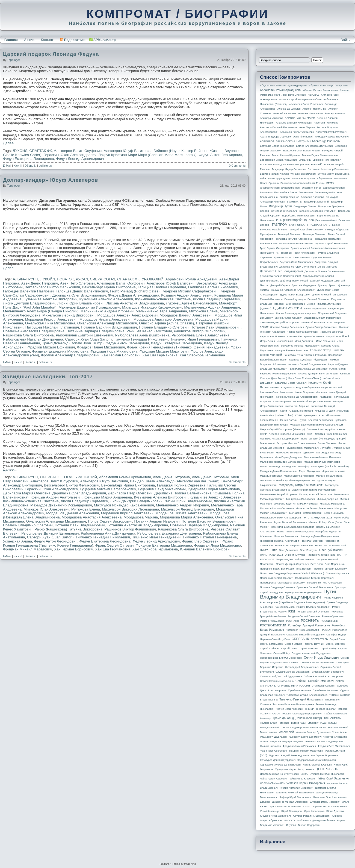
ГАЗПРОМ (280, 225)
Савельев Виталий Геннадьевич (306, 635)
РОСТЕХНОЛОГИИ (273, 625)
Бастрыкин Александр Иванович (319, 141)
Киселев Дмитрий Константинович (318, 374)
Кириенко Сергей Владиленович (307, 364)
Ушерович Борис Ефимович (305, 737)
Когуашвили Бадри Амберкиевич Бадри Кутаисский (312, 388)
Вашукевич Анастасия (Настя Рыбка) (302, 183)
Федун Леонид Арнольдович (80, 159)
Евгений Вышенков (271, 299)
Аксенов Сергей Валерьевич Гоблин (300, 99)
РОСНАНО (293, 621)
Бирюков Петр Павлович (327, 160)
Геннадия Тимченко (315, 234)
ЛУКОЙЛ (20, 151)
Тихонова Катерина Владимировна (293, 704)
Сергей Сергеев (335, 644)
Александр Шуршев (289, 109)
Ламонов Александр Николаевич (326, 429)
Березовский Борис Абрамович (278, 160)
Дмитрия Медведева (304, 285)
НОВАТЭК (65, 279)
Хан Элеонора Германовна (202, 355)
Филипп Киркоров (270, 746)
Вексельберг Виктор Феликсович (52, 287)
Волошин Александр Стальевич (317, 211)
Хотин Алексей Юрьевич (317, 765)
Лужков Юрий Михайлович (303, 448)
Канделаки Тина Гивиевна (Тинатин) (305, 355)
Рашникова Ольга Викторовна (28, 335)
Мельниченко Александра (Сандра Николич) (41, 311)
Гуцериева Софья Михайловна (214, 489)
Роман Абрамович (333, 616)
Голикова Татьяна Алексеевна (294, 239)
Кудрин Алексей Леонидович (316, 420)
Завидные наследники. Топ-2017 (48, 376)
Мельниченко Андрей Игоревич (107, 311)
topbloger (14, 60)
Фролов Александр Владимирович (70, 355)
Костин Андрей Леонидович (297, 411)
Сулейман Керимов (300, 690)
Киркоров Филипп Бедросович (278, 374)
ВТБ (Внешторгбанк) (292, 220)
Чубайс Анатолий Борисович (296, 788)
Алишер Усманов (335, 113)
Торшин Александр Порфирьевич (302, 714)
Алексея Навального (310, 113)
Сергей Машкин (294, 644)
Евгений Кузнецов (295, 299)
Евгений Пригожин (318, 299)
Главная (11, 40)
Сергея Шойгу (282, 653)
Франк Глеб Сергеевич (201, 541)
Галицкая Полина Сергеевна (162, 287)
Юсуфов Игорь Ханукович (275, 816)
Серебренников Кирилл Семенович (281, 658)
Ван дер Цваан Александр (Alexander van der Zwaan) (175, 481)
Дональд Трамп (327, 285)
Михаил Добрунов (327, 499)
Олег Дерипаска (288, 550)
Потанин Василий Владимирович (109, 327)
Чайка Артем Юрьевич (273, 779)
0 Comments (237, 166)
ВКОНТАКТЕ (294, 202)
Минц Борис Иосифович (301, 499)
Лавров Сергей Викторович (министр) (282, 429)
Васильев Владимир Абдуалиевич (312, 178)
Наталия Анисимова (286, 536)
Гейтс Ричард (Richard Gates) (135, 291)
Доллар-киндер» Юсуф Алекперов (51, 180)
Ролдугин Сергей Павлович (304, 616)
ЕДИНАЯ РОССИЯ (287, 308)
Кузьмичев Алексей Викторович (51, 299)
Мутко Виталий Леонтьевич (290, 522)
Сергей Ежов (337, 639)
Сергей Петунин (314, 644)
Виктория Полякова (313, 197)
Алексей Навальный (314, 109)
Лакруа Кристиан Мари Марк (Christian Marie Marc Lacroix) (147, 155)
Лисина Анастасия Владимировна (135, 303)
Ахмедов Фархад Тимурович (332, 137)
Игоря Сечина (285, 341)
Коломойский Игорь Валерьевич (312, 401)
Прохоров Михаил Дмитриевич (303, 593)
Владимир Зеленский (316, 202)
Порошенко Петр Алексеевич (325, 583)
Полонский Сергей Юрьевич (277, 578)
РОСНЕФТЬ (310, 621)
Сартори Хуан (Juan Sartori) (89, 339)
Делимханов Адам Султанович (298, 267)
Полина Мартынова (337, 573)
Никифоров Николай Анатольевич (280, 541)
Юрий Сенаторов (291, 811)
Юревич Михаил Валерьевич (330, 807)
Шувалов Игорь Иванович (325, 802)
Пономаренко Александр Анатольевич (283, 583)
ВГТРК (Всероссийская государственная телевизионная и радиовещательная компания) (302, 188)
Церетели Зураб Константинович (279, 774)
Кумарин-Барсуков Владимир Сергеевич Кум (316, 425)
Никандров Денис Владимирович (319, 536)
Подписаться (73, 40)
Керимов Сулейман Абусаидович (308, 360)
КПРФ (299, 415)
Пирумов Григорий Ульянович (330, 569)
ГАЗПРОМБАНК (298, 225)
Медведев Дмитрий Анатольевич (301, 485)
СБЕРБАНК (50, 477)
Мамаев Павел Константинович (323, 462)
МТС (307, 518)
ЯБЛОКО (289, 820)
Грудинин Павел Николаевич (298, 253)
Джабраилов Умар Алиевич (319, 276)
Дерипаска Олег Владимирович (79, 295)
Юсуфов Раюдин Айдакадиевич (311, 816)
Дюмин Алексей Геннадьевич (329, 295)
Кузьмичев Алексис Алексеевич (106, 299)
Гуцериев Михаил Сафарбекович (189, 291)
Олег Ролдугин (309, 550)
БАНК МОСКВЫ (286, 141)
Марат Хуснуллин (309, 471)
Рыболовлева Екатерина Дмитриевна (169, 533)
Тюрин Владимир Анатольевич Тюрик (304, 728)
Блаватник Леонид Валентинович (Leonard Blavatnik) (291, 165)
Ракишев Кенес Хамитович (149, 331)
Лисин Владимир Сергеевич (217, 299)
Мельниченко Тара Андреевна (161, 311)
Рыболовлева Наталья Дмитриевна (33, 339)
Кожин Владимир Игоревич (311, 392)
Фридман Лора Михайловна (114, 351)
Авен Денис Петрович (40, 283)
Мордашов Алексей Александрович (128, 315)
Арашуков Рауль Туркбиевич (297, 132)
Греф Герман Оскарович (274, 248)
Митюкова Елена (203, 311)
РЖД (292, 611)
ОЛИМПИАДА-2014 (271, 555)
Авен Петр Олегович (77, 283)
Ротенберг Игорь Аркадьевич (303, 630)
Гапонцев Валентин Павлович (28, 291)
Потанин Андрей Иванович (157, 521)
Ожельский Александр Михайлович (107, 323)
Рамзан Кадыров (285, 607)
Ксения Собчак (288, 420)
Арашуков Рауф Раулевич (331, 132)
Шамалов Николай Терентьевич (295, 793)
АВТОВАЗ (313, 95)
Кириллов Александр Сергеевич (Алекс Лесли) (318, 369)
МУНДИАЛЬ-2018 (322, 518)
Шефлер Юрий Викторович (295, 797)
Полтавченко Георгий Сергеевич (314, 578)
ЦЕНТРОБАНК (327, 769)
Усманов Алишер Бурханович (313, 732)
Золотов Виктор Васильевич (287, 327)
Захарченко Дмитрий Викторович (280, 322)
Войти (346, 40)
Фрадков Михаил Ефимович (51, 347)
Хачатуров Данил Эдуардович (278, 760)
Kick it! (18, 166)
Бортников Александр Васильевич (328, 169)
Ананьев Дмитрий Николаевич (294, 123)
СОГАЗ (109, 279)
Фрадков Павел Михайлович (101, 347)
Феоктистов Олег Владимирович (324, 741)
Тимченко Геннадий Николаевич (141, 339)
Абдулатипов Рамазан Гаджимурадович (283, 86)
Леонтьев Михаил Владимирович (280, 439)
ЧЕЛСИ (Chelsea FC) (272, 783)
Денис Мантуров (327, 267)
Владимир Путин (280, 206)
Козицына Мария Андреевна (108, 497)
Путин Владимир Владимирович (299, 594)
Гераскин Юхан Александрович (70, 155)
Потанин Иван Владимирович (216, 327)
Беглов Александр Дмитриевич (314, 146)
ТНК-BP (309, 709)
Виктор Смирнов (289, 197)
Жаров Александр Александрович (296, 313)
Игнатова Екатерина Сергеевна (305, 336)
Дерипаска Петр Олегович (130, 493)
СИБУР (96, 279)
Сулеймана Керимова (326, 690)
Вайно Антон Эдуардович (275, 178)
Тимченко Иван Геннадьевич (194, 339)
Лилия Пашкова (327, 443)
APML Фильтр (105, 40)
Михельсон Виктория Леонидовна (130, 509)
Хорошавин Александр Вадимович (280, 765)
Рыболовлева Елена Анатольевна (200, 335)
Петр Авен (317, 564)
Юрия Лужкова (335, 811)
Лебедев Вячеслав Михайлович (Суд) (291, 434)
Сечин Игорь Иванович (321, 658)
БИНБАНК (305, 160)
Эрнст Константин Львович (285, 807)
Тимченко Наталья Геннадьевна (210, 537)
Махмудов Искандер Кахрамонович (152, 307)
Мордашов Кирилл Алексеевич (51, 319)
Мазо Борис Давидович (289, 457)
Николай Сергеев (312, 541)
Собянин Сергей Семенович (315, 681)
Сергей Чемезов (308, 649)
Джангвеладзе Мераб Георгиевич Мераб (284, 281)
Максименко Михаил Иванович (322, 457)
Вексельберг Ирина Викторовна (109, 287)
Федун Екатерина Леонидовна (29, 159)
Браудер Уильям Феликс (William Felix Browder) (288, 174)
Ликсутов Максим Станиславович (296, 443)
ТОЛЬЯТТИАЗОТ (270, 714)
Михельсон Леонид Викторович (69, 315)
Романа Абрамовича (272, 621)
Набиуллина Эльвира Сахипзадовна (292, 527)
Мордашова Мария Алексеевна (187, 517)
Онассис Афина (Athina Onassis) (166, 323)
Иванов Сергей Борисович (302, 332)
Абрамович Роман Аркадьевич (191, 279)
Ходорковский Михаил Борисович (317, 760)
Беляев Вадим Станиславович (320, 155)
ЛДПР (263, 434)
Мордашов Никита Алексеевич (105, 319)
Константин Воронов (297, 406)
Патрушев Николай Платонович (52, 327)
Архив (29, 40)
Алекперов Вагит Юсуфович (78, 151)
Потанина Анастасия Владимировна (34, 331)
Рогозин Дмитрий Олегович (313, 612)
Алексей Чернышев (285, 113)
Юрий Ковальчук (270, 811)
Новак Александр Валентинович (294, 546)
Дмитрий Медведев (321, 281)
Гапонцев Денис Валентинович (82, 291)
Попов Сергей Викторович (110, 521)
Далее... (10, 143)
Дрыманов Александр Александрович (293, 290)
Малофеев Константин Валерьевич (281, 462)
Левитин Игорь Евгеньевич (331, 434)
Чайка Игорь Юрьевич (302, 779)
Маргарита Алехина (333, 471)
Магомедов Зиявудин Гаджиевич (295, 453)
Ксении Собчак (269, 420)
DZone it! (30, 166)
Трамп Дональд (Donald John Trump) (73, 343)
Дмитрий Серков (280, 285)
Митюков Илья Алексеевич (47, 509)
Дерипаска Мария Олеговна (27, 493)
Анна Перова (307, 127)
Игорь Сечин (267, 341)
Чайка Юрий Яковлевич (332, 778)
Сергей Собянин (270, 649)
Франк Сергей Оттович (115, 545)
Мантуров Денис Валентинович (279, 471)
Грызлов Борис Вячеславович (292, 257)
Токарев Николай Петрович (332, 709)
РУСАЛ (82, 279)
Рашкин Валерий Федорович (313, 607)
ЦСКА (304, 774)
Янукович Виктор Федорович (303, 825)
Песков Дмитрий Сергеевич (292, 564)
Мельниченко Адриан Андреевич (212, 307)
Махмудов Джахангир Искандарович (89, 307)
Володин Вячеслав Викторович (278, 211)
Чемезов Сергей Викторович (306, 783)
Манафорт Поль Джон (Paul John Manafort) (323, 467)
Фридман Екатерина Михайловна (60, 351)
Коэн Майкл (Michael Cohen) (277, 415)
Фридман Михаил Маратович (164, 351)
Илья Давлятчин (305, 341)
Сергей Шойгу (328, 649)
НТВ (275, 550)
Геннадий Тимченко (290, 234)
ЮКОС (307, 807)
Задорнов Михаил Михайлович (323, 318)
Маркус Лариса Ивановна (299, 476)
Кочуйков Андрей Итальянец (332, 411)
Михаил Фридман (308, 504)
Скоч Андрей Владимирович (302, 667)
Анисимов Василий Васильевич (279, 127)
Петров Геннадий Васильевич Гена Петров (285, 569)
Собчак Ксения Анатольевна (277, 681)
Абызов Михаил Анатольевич (321, 90)
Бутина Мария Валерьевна (334, 174)
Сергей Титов (289, 649)
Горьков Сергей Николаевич (332, 244)
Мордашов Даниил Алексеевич (186, 315)
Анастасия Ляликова (326, 123)
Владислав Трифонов (331, 206)
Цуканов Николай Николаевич (327, 774)
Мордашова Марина (141, 517)
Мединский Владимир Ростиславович (314, 490)
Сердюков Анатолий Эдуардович (311, 653)
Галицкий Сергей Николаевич (213, 287)
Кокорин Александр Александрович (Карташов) (304, 397)
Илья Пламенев (325, 341)
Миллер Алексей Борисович (316, 494)
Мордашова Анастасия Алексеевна (163, 319)
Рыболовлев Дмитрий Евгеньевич (84, 335)
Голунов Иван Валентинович (296, 244)
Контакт (47, 40)
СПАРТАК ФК (41, 151)
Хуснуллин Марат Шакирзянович (295, 769)
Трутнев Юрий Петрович (274, 723)
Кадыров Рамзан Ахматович (292, 350)
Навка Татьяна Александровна (295, 532)
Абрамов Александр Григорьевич (329, 86)
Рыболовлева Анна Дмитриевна (142, 335)
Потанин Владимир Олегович (164, 327)
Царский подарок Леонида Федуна (51, 54)
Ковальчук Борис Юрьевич (291, 383)
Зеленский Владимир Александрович (323, 322)
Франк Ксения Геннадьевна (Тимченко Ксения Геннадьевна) (178, 347)
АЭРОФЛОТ (267, 141)
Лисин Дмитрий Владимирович (29, 303)
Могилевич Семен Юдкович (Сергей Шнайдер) (317, 513)
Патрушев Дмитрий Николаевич (295, 559)
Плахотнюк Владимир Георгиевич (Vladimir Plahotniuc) (292, 573)
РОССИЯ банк (329, 621)
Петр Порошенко (335, 564)
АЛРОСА (290, 118)
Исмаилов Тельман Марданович (300, 346)
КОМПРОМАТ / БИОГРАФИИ (177, 14)
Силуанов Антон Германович (317, 662)
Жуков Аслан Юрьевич (289, 318)
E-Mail (7, 166)
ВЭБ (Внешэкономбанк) (323, 220)
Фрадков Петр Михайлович (334, 746)
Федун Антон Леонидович (220, 155)
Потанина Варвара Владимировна (95, 331)
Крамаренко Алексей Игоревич (322, 415)
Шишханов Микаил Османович (290, 802)
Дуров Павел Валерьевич (295, 295)
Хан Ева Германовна (160, 355)
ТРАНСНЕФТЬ (332, 718)
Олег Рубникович (331, 550)
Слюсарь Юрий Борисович (328, 672)
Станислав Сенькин (324, 686)
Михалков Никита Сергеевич (277, 508)
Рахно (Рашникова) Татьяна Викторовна (68, 529)
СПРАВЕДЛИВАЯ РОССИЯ (294, 686)
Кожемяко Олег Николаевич (276, 392)
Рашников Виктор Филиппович (200, 331)
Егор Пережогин (295, 304)
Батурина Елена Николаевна (277, 146)
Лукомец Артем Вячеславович (192, 303)
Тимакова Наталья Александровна (307, 695)
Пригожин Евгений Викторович (315, 587)
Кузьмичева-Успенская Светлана (163, 299)
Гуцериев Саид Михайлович (162, 489)
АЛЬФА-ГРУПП (26, 279)
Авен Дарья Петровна (171, 477)
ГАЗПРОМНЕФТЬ (320, 225)
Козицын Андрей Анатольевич (187, 295)
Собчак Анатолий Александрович (323, 676)
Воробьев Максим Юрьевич (299, 216)
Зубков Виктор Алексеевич (322, 327)
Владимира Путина (305, 206)
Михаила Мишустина (332, 504)
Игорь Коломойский (337, 336)
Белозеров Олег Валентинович (302, 151)
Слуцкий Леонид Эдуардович (293, 672)
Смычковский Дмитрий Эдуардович (281, 676)
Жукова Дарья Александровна (134, 295)
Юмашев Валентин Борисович (206, 549)
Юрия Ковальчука (314, 811)
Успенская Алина (17, 541)
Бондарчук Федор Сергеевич (289, 169)
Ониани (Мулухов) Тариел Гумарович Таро (310, 555)
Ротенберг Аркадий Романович (309, 625)
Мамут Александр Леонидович (278, 467)
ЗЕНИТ (264, 327)
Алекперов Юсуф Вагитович (128, 151)
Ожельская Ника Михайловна (50, 323)
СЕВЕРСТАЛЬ (319, 639)
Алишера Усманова (271, 118)
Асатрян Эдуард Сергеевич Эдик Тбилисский (287, 137)
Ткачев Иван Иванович (290, 709)
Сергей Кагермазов (271, 644)
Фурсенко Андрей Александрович (289, 755)
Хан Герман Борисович (121, 355)
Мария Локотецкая (271, 476)
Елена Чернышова (315, 309)
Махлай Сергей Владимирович (292, 480)
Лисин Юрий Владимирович (81, 303)
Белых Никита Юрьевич (286, 155)
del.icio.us (45, 166)
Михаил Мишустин (285, 504)
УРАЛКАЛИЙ (153, 279)
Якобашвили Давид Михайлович (316, 820)
